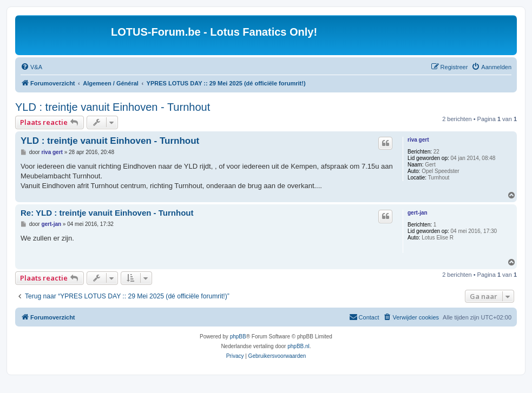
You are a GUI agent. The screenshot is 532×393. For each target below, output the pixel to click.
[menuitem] (31, 67)
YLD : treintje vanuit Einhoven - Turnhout (113, 107)
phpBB (238, 337)
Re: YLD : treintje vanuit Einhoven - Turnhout (107, 213)
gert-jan (418, 213)
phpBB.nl (298, 346)
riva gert (418, 140)
